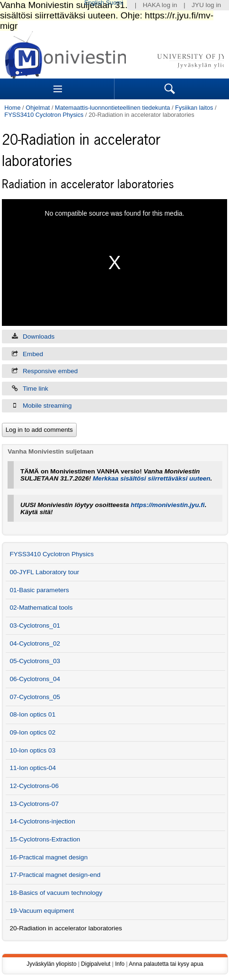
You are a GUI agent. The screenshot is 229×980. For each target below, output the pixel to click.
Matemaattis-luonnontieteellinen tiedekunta (112, 108)
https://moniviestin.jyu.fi (167, 505)
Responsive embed (50, 371)
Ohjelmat (38, 108)
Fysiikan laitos (194, 108)
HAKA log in (160, 5)
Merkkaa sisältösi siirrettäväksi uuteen (152, 478)
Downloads (39, 337)
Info (120, 964)
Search (170, 89)
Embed (33, 354)
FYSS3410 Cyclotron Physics (44, 115)
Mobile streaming (47, 406)
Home (12, 108)
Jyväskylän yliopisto (51, 964)
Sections (58, 89)
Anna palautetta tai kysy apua (166, 964)
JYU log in (206, 5)
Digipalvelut (96, 964)
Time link (35, 389)
